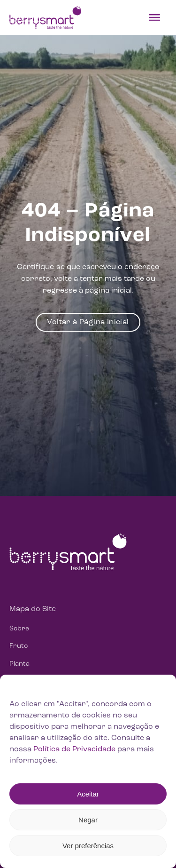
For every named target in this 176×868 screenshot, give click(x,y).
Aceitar (88, 794)
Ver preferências (88, 846)
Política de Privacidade (74, 749)
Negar (88, 820)
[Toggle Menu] (154, 17)
